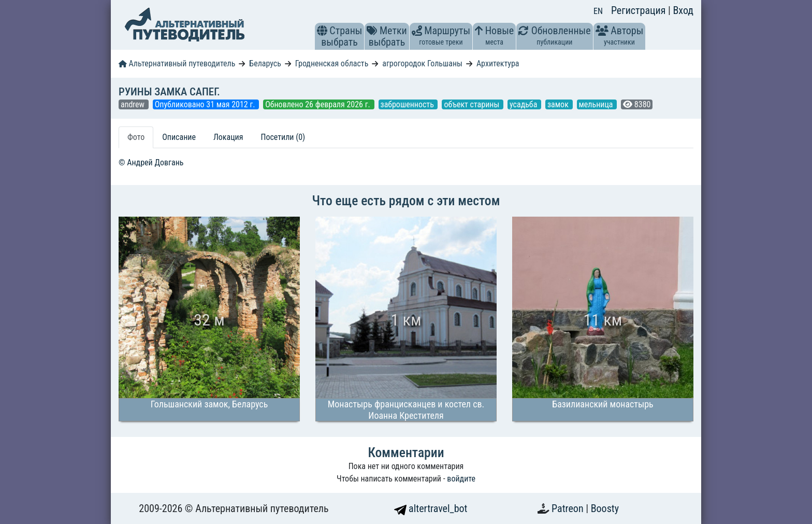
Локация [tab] (228, 137)
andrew (134, 104)
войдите (461, 479)
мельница (597, 104)
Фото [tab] (136, 137)
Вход (683, 10)
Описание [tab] (179, 137)
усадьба (524, 104)
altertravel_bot (431, 508)
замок (559, 104)
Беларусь (265, 63)
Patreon (569, 508)
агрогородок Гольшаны (422, 63)
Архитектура (498, 63)
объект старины (473, 104)
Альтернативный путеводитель (177, 63)
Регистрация (640, 10)
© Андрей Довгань (151, 162)
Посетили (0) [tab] (283, 137)
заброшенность (408, 104)
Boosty (605, 508)
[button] (322, 31)
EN (598, 11)
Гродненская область (332, 63)
